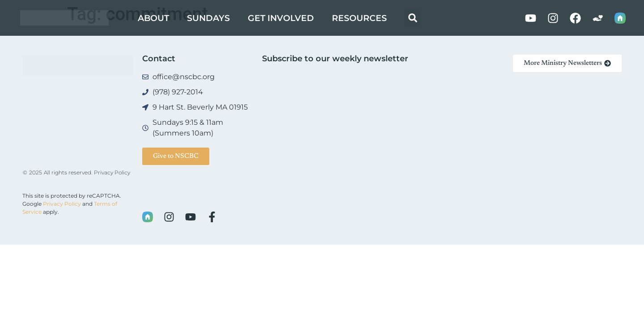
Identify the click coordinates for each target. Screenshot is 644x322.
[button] (413, 18)
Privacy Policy (112, 172)
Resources (359, 18)
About (153, 18)
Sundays (208, 18)
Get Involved (281, 18)
